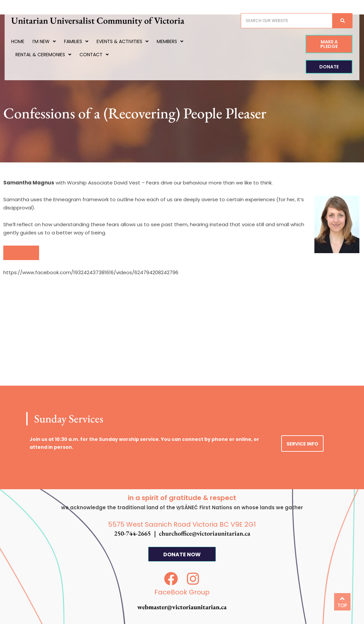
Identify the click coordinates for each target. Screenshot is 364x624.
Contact (98, 55)
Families (81, 41)
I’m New (49, 41)
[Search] (338, 21)
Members (175, 41)
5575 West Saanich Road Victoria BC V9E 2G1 (182, 524)
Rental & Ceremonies (48, 55)
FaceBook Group (182, 592)
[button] (21, 253)
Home (22, 41)
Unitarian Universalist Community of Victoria (102, 20)
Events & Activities (127, 41)
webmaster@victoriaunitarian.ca (182, 607)
